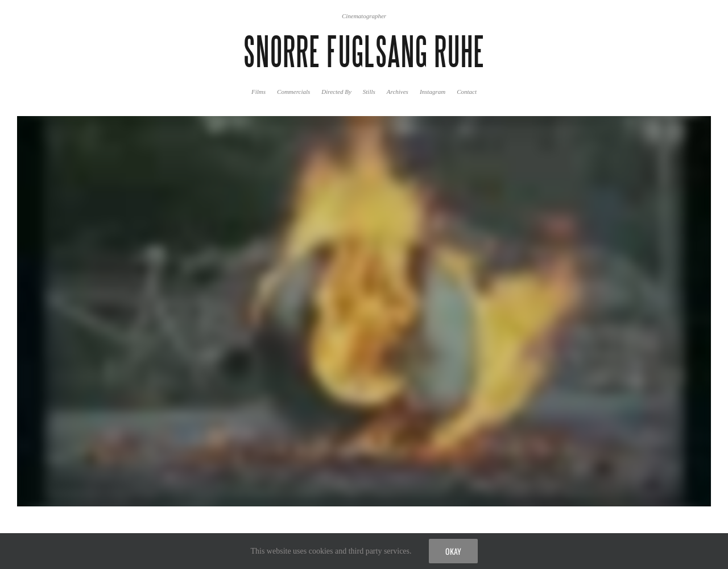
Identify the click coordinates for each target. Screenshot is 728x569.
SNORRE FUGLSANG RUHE (364, 52)
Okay (453, 551)
